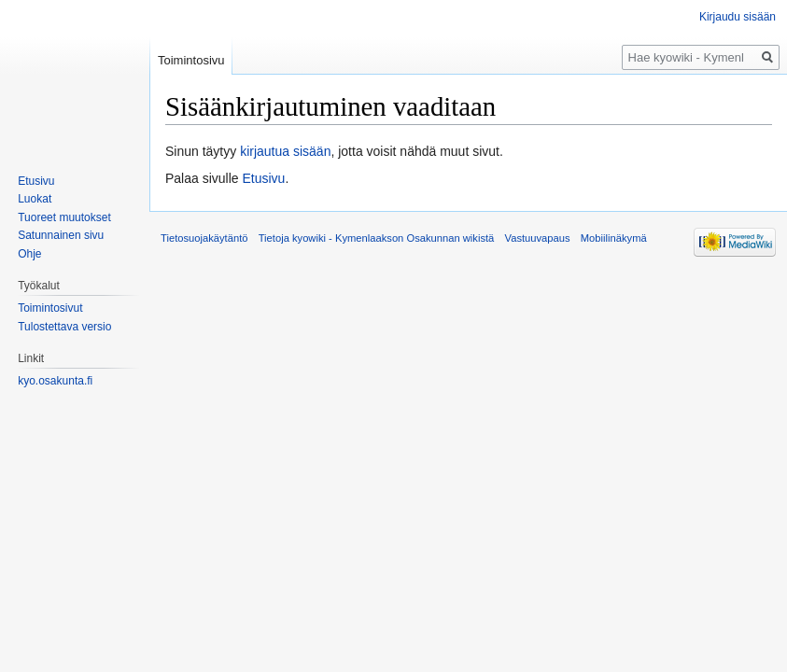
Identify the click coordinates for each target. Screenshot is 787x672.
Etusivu (264, 178)
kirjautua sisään (285, 151)
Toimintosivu (191, 60)
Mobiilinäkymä (614, 238)
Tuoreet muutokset (64, 217)
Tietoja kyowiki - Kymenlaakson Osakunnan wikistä (377, 238)
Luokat (35, 199)
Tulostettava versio (64, 327)
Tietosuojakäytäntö (204, 238)
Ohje (29, 254)
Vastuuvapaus (538, 238)
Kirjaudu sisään (738, 17)
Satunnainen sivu (61, 235)
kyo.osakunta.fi (55, 381)
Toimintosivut (50, 308)
